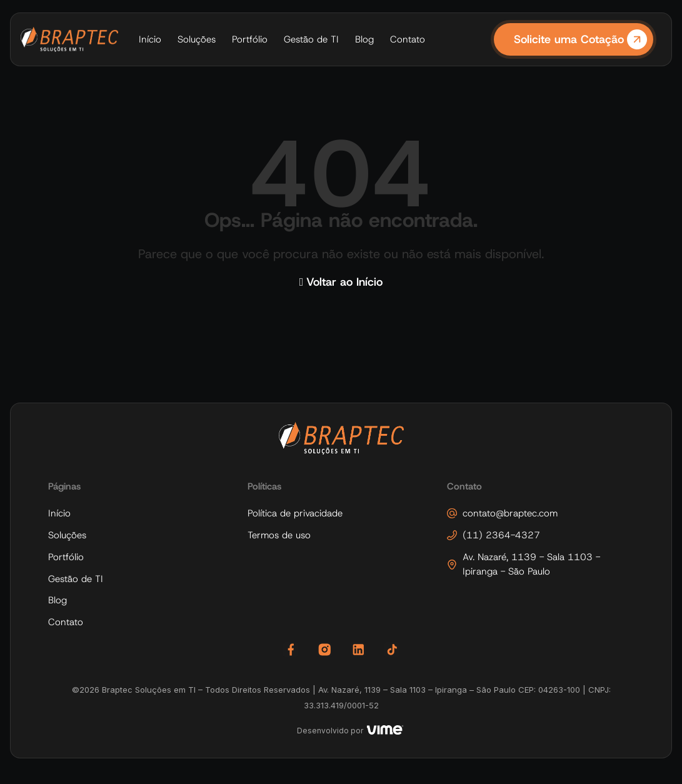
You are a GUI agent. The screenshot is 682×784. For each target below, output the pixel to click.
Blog (364, 39)
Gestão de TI (311, 39)
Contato (408, 39)
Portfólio (250, 39)
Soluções (197, 39)
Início (150, 39)
